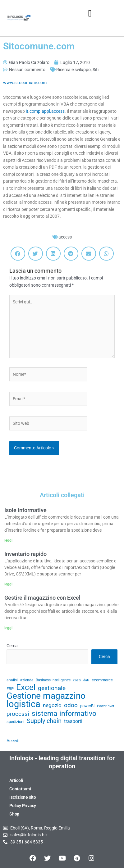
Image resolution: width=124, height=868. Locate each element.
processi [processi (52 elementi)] (18, 714)
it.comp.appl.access (45, 111)
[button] (90, 13)
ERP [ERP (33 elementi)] (10, 689)
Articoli (16, 780)
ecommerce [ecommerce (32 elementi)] (102, 680)
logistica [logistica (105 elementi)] (23, 704)
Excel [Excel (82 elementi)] (26, 687)
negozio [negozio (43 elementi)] (52, 705)
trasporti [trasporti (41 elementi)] (73, 721)
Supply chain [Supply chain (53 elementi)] (44, 721)
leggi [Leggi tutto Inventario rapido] (8, 584)
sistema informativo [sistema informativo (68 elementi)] (64, 713)
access (65, 237)
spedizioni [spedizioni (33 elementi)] (15, 722)
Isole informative (25, 510)
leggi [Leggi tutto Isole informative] (8, 540)
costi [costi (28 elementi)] (77, 680)
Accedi (13, 741)
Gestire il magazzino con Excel (42, 598)
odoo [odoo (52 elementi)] (71, 705)
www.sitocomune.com (25, 83)
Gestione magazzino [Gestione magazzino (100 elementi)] (46, 696)
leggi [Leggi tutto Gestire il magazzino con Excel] (8, 628)
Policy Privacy (23, 806)
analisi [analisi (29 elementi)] (12, 680)
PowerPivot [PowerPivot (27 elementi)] (106, 706)
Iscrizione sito (23, 797)
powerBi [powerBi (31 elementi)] (87, 706)
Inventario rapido (25, 554)
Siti (96, 70)
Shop (14, 814)
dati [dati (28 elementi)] (86, 680)
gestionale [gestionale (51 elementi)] (52, 688)
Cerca (12, 646)
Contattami (20, 789)
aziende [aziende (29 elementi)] (27, 680)
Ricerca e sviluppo (73, 70)
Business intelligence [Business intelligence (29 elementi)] (53, 680)
